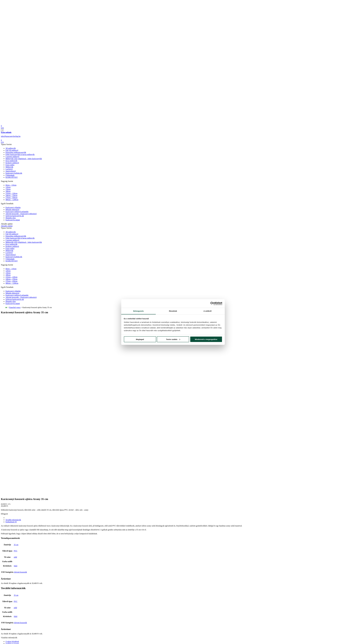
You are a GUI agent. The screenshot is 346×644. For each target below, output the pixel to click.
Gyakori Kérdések (12, 642)
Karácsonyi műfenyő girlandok (17, 212)
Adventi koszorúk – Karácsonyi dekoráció (21, 214)
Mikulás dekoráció (12, 210)
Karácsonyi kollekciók (14, 173)
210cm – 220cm (11, 193)
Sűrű (16, 566)
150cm (8, 189)
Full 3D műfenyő (12, 150)
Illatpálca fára (11, 218)
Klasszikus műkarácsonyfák (16, 152)
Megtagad (140, 339)
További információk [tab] (13, 520)
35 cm (16, 545)
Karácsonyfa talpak (13, 220)
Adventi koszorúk (20, 572)
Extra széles (10, 165)
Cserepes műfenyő (12, 157)
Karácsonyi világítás (13, 207)
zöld (15, 557)
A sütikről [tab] (208, 311)
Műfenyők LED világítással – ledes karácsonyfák (24, 159)
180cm (8, 191)
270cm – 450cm (11, 198)
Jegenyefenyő (11, 171)
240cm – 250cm (11, 195)
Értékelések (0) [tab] (11, 522)
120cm (8, 187)
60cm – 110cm (11, 185)
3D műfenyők (11, 148)
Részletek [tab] (173, 311)
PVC (16, 551)
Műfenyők (9, 167)
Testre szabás (173, 339)
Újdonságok (10, 175)
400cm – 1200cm (12, 200)
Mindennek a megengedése (206, 339)
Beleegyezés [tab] (138, 311)
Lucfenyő (9, 169)
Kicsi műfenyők (11, 161)
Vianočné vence (15, 307)
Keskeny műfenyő (12, 163)
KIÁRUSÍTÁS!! (12, 177)
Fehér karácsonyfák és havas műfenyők (20, 154)
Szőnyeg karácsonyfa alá (15, 216)
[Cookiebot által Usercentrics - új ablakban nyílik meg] (212, 303)
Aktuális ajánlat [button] (7, 226)
